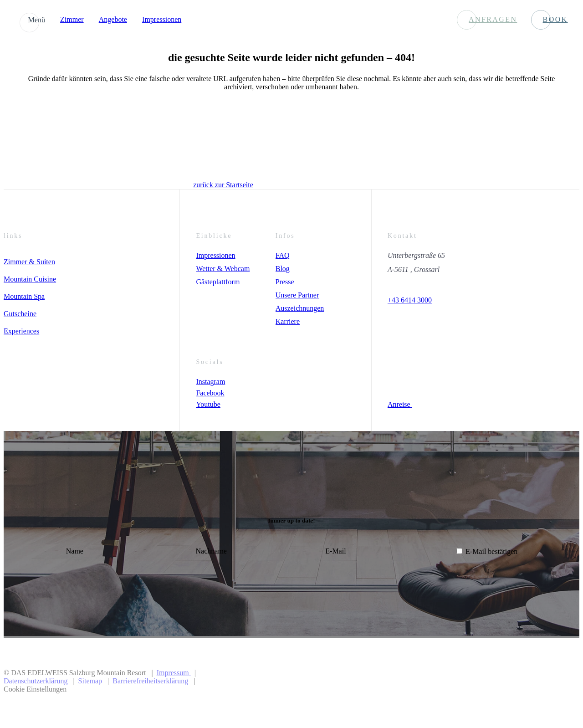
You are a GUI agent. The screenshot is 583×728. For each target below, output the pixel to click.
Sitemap (91, 681)
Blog (283, 269)
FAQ (283, 255)
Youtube (208, 404)
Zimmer (72, 19)
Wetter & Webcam (223, 269)
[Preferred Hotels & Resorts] (459, 681)
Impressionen (162, 19)
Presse (285, 282)
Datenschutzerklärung (36, 681)
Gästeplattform (218, 282)
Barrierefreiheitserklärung (151, 681)
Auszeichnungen (300, 308)
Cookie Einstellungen (35, 689)
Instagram (210, 382)
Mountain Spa (24, 296)
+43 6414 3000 (410, 300)
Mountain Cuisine (30, 279)
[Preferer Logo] (545, 681)
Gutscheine (20, 314)
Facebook (210, 393)
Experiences (21, 331)
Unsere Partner (297, 295)
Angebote (113, 19)
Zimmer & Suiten (29, 262)
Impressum (174, 673)
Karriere (288, 321)
